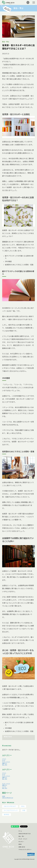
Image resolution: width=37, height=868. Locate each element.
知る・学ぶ (5, 765)
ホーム (20, 831)
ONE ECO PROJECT (10, 806)
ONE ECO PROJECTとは (8, 798)
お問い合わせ (22, 847)
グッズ (4, 760)
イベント (4, 759)
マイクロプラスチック (11, 810)
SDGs (23, 806)
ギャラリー (21, 842)
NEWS (20, 844)
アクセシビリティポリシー (25, 850)
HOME (4, 796)
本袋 (24, 810)
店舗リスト (5, 763)
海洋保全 (7, 815)
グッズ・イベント (6, 762)
